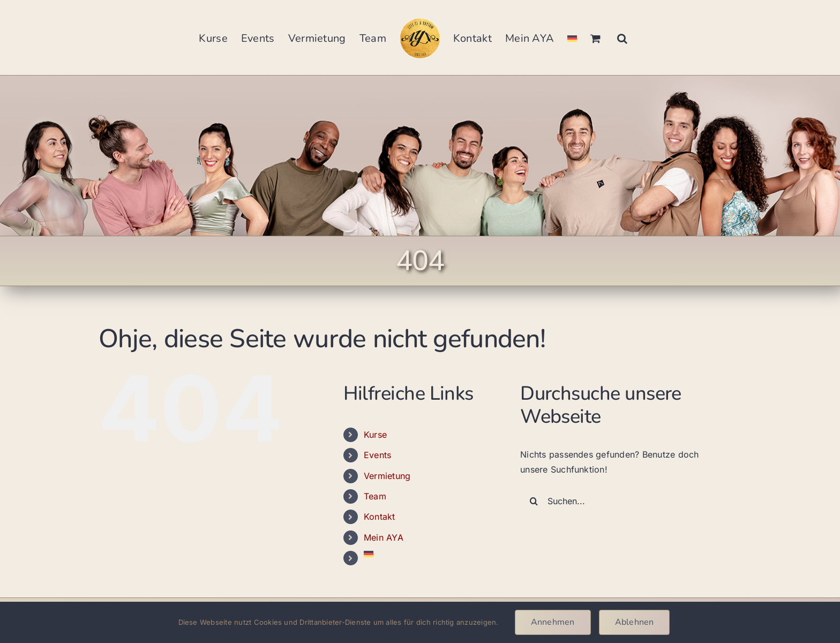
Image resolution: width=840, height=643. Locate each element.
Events (377, 455)
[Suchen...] (622, 501)
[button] (622, 38)
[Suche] (534, 501)
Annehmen (553, 622)
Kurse (375, 435)
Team (375, 496)
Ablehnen (635, 622)
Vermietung (387, 476)
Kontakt (380, 517)
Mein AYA (384, 537)
